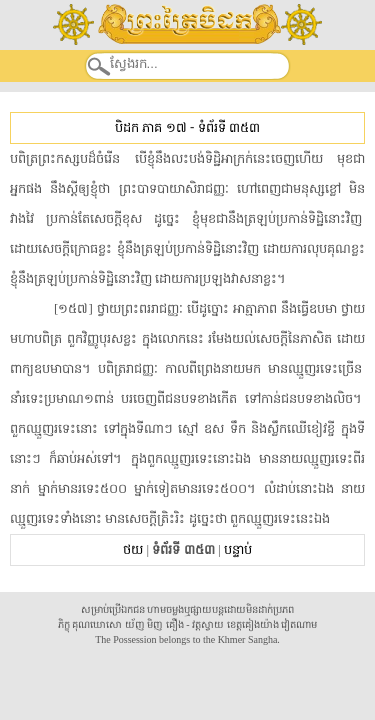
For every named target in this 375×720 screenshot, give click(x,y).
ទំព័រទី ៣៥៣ (229, 127)
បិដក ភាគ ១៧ (150, 127)
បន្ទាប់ (238, 549)
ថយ (133, 549)
